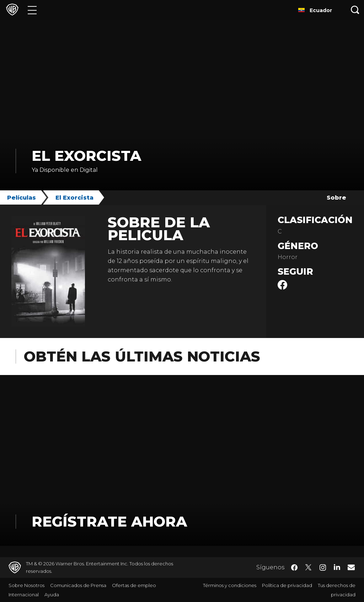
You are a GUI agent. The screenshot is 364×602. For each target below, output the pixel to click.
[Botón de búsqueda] (355, 10)
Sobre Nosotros (26, 585)
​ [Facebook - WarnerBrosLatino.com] (294, 567)
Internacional (24, 595)
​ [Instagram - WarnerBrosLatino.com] (323, 567)
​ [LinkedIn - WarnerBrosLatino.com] (337, 567)
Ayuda (52, 595)
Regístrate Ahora (109, 521)
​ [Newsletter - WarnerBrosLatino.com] (351, 567)
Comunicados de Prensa (78, 585)
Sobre (336, 198)
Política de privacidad (287, 585)
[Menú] (32, 10)
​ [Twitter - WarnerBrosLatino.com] (309, 567)
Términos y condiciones (230, 585)
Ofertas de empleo (134, 585)
